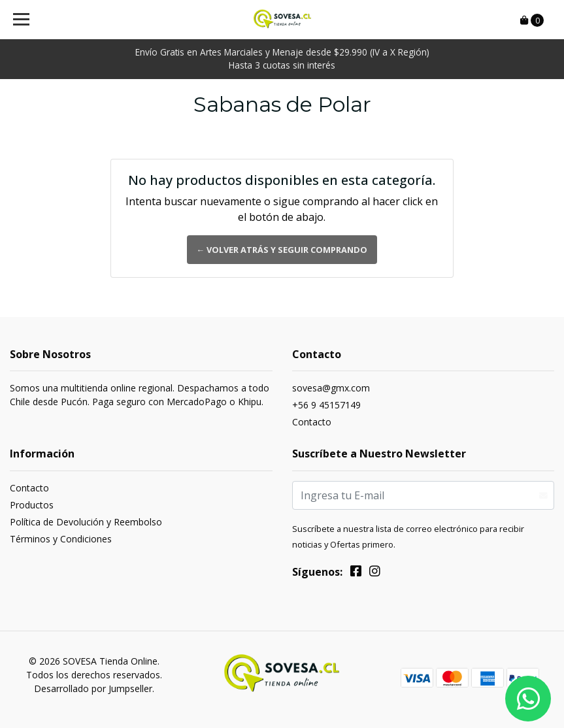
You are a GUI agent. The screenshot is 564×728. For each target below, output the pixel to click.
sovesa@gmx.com (331, 388)
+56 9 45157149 (326, 405)
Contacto (312, 422)
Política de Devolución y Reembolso (86, 522)
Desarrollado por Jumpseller (93, 688)
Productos (32, 505)
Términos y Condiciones (61, 539)
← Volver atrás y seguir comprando (282, 250)
